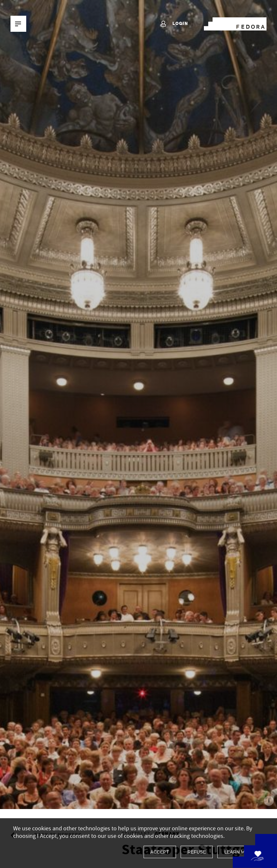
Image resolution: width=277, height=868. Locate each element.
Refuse (197, 852)
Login (174, 24)
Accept (160, 852)
